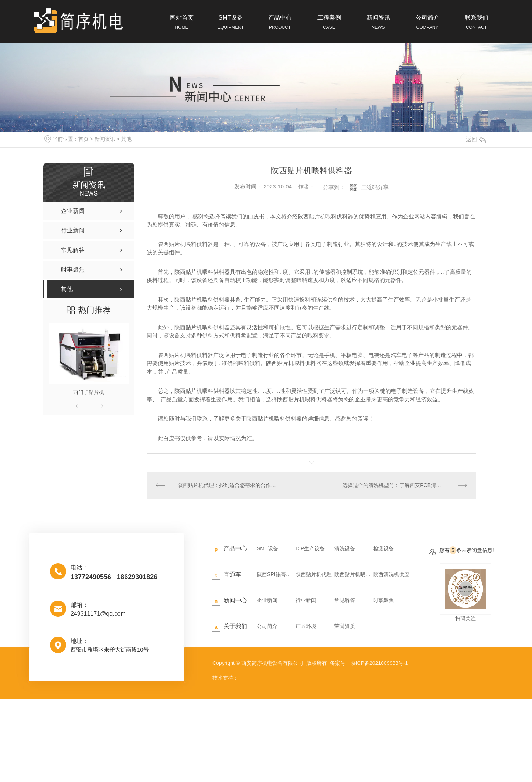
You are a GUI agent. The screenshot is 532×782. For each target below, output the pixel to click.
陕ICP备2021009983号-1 (379, 663)
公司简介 (427, 23)
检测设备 (383, 548)
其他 (126, 139)
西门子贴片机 (89, 392)
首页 (83, 139)
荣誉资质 (345, 626)
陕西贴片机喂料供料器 (353, 574)
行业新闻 (306, 600)
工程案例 (329, 23)
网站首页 (182, 23)
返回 (476, 139)
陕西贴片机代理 (314, 574)
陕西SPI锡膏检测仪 (275, 574)
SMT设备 (231, 23)
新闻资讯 (378, 23)
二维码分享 (375, 187)
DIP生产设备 (310, 548)
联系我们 (476, 23)
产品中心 (280, 23)
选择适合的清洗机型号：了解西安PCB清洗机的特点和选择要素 (405, 485)
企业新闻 (267, 600)
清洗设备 (345, 548)
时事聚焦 (383, 600)
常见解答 (345, 600)
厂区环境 (306, 626)
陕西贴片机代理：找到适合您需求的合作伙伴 (229, 485)
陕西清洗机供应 (391, 574)
